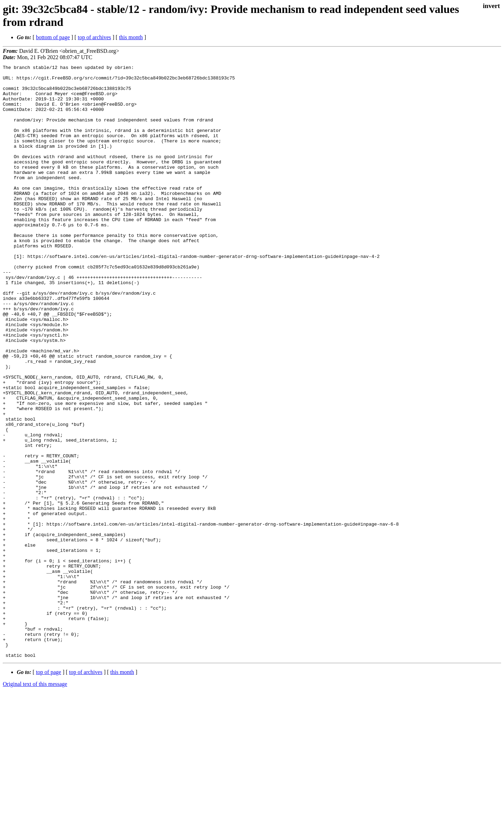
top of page (49, 791)
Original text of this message (35, 803)
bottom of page (53, 37)
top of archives (94, 37)
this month (131, 37)
